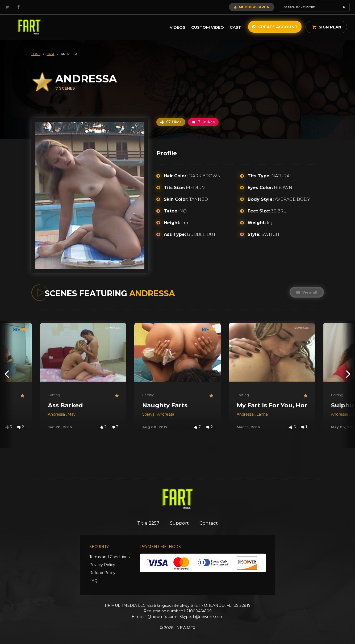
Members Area (252, 7)
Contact (209, 523)
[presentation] (7, 374)
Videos (177, 27)
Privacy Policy (102, 565)
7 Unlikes (203, 122)
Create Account (275, 27)
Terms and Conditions (109, 557)
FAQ (93, 581)
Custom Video (208, 27)
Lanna (262, 414)
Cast (235, 27)
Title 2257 (148, 523)
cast (51, 54)
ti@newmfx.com (161, 617)
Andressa (57, 414)
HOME (36, 54)
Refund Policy (102, 573)
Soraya (149, 414)
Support (179, 523)
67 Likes (171, 122)
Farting (54, 395)
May (72, 414)
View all (307, 292)
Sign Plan (327, 27)
